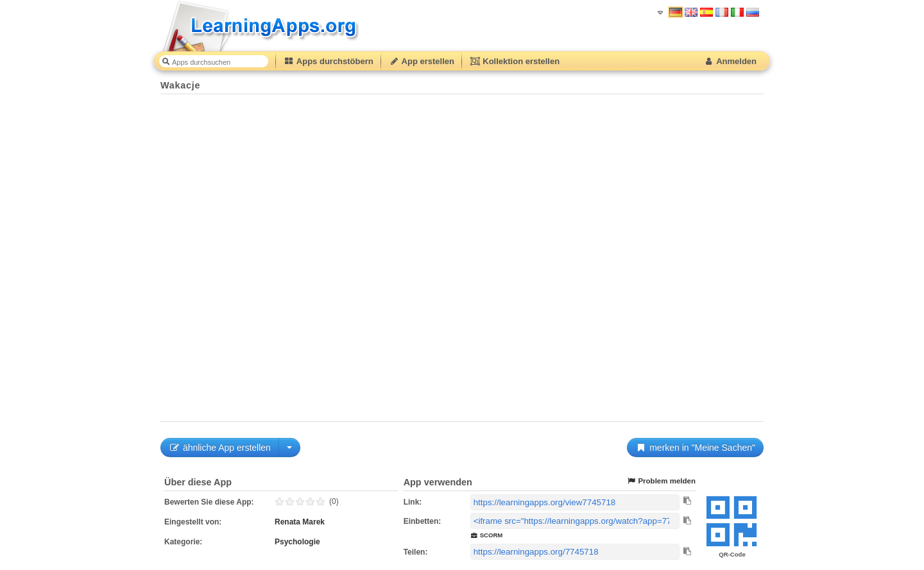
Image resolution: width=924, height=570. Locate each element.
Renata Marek (300, 522)
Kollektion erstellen (515, 61)
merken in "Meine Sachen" (695, 448)
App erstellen (422, 61)
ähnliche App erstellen (220, 448)
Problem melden (661, 481)
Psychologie (297, 542)
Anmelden (730, 61)
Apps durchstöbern (329, 61)
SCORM (487, 535)
